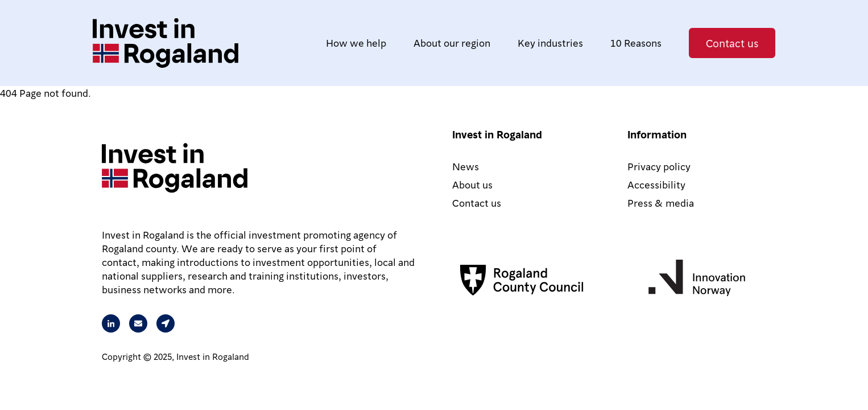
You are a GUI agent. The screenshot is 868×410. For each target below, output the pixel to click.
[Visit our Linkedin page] (111, 323)
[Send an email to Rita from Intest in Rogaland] (138, 323)
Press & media (661, 202)
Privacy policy (659, 166)
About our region (452, 42)
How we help (356, 42)
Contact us (732, 43)
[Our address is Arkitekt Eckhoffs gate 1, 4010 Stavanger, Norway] (166, 323)
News (466, 166)
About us (472, 184)
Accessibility (656, 184)
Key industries (550, 42)
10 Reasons (636, 42)
